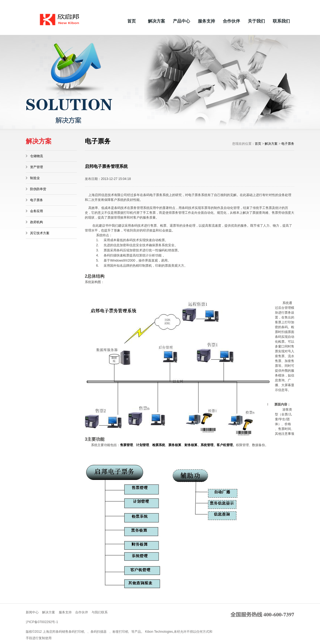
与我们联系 (100, 612)
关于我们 (256, 21)
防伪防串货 (38, 189)
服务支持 (206, 21)
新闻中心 (32, 612)
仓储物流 (37, 156)
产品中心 (181, 21)
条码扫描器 (99, 632)
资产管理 (37, 167)
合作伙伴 (231, 21)
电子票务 (37, 200)
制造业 (35, 178)
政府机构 (37, 222)
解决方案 (157, 21)
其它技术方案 (40, 233)
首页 (132, 21)
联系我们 (281, 21)
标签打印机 (121, 632)
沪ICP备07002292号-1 (42, 622)
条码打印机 (77, 632)
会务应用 (37, 211)
